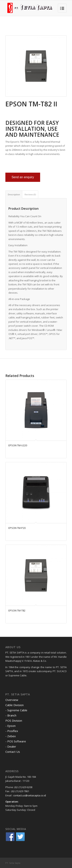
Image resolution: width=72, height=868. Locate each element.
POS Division (14, 721)
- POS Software (16, 741)
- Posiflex (12, 731)
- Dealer (11, 746)
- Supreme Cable (16, 710)
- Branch (11, 715)
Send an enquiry (23, 177)
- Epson (10, 726)
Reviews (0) (30, 194)
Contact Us (13, 752)
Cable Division (14, 705)
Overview (12, 700)
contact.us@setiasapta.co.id (30, 795)
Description (14, 194)
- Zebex (11, 736)
